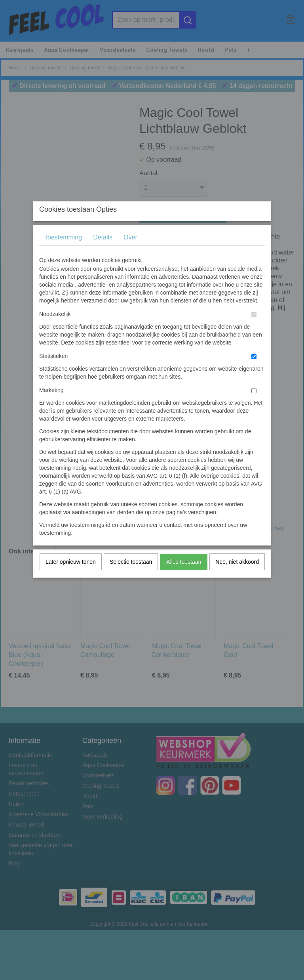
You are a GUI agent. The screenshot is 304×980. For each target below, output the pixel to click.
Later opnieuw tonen (71, 577)
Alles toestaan (184, 577)
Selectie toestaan (131, 577)
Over (130, 253)
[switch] (254, 330)
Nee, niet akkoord (237, 577)
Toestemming (63, 253)
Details (103, 253)
